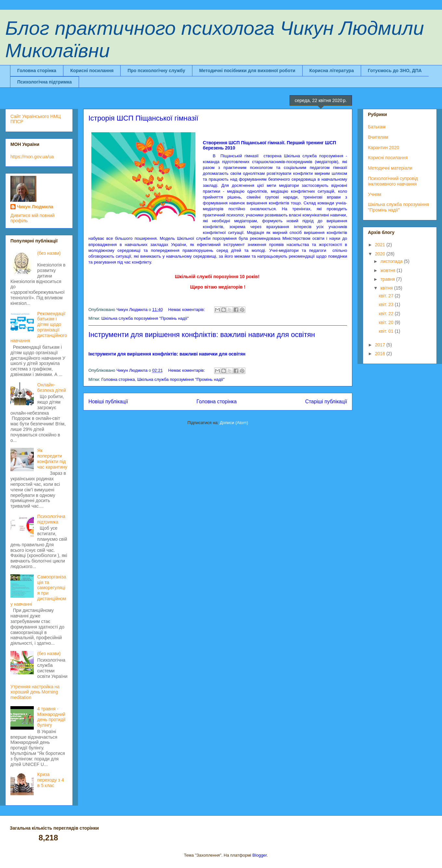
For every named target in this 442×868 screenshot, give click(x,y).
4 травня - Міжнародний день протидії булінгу (52, 717)
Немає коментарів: (187, 310)
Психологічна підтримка (45, 82)
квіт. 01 (387, 331)
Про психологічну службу (156, 71)
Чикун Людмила (35, 207)
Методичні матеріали (390, 168)
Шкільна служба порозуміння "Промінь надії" (145, 318)
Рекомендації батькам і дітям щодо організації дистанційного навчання (39, 327)
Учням (375, 194)
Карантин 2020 (383, 148)
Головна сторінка (37, 71)
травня (388, 279)
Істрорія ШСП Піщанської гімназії (143, 118)
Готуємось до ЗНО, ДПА (395, 71)
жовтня (388, 270)
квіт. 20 (387, 322)
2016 (381, 354)
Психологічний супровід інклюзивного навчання (393, 181)
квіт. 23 (387, 304)
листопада (392, 261)
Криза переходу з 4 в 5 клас (51, 780)
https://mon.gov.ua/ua (32, 157)
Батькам (377, 127)
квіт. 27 (387, 296)
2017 (381, 345)
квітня (387, 288)
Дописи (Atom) (234, 423)
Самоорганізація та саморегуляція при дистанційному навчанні (38, 590)
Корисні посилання (92, 71)
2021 (381, 245)
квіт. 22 (387, 314)
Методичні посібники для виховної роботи (247, 71)
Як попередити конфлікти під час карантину (52, 459)
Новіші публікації (108, 402)
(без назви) (49, 253)
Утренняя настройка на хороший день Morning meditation (35, 692)
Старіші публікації (326, 402)
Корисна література (332, 71)
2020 (381, 254)
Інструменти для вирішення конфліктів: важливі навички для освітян (202, 335)
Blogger (260, 855)
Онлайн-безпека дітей (52, 388)
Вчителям (378, 137)
